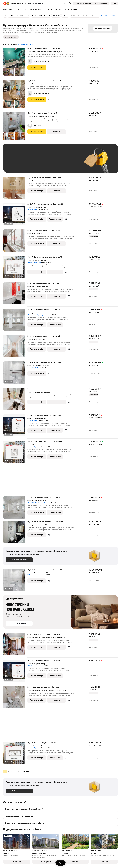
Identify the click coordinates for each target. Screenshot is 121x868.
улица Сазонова (37, 234)
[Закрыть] (117, 16)
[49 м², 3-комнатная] (15, 294)
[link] (114, 3)
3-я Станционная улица (55, 52)
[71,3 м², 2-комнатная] (15, 321)
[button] (70, 3)
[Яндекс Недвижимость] (16, 3)
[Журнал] (54, 9)
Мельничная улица (38, 181)
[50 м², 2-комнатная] (15, 698)
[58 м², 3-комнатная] (15, 63)
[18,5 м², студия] (15, 127)
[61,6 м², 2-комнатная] (15, 268)
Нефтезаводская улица (39, 392)
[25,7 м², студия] (15, 754)
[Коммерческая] (35, 9)
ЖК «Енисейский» (33, 368)
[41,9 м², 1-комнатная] (15, 453)
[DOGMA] (74, 9)
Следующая (26, 772)
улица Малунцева (60, 690)
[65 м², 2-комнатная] (15, 242)
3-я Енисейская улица (39, 366)
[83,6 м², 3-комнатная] (15, 215)
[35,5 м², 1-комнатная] (15, 426)
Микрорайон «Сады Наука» (36, 315)
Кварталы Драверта (34, 262)
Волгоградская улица (38, 286)
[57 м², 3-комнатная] (15, 400)
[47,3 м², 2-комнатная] (15, 189)
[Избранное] (65, 3)
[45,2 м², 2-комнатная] (15, 95)
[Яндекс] (5, 3)
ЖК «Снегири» (32, 209)
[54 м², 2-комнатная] (15, 347)
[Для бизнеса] (64, 9)
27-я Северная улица (38, 84)
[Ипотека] (46, 9)
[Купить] (18, 9)
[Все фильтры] (5, 16)
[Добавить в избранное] (49, 67)
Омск (29, 52)
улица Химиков (37, 339)
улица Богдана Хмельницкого (41, 116)
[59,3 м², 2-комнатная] (15, 533)
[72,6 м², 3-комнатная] (15, 374)
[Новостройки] (9, 9)
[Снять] (25, 9)
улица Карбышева (57, 637)
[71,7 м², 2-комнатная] (15, 508)
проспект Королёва (38, 313)
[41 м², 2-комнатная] (15, 645)
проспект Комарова (38, 525)
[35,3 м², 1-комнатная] (15, 672)
